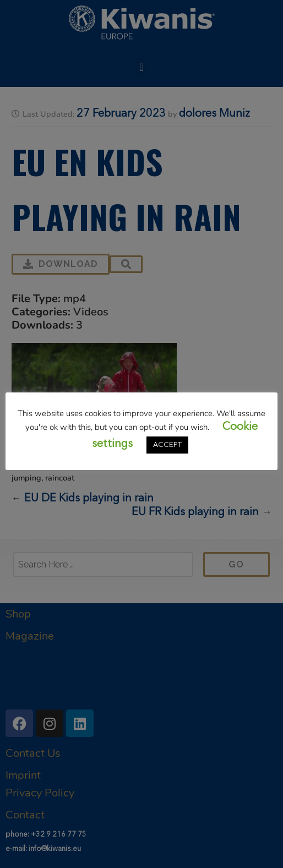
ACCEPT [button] (167, 445)
